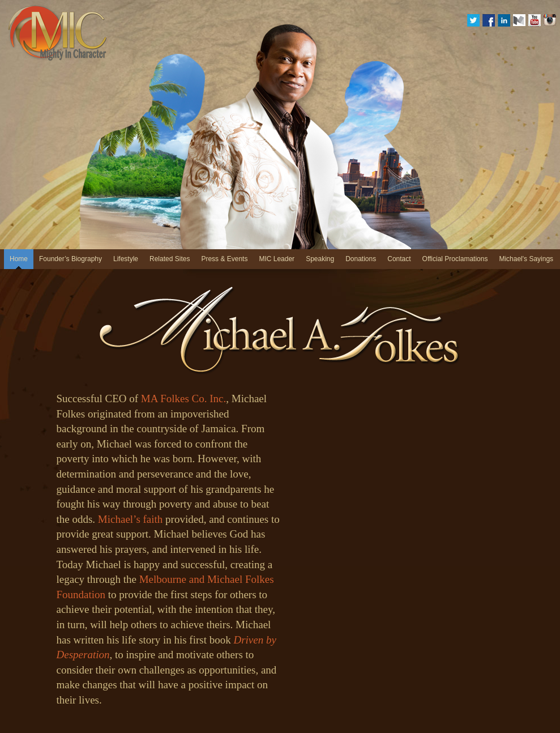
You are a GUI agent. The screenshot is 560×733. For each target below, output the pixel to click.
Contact (399, 259)
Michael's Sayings (526, 259)
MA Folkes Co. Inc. (183, 399)
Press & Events (224, 259)
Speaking (320, 259)
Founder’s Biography (70, 259)
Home (19, 259)
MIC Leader (277, 259)
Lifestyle (126, 259)
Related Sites (170, 259)
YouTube (535, 20)
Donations (361, 259)
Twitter (473, 20)
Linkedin (504, 20)
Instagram (550, 20)
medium (519, 20)
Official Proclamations (455, 259)
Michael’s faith (131, 519)
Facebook (489, 20)
